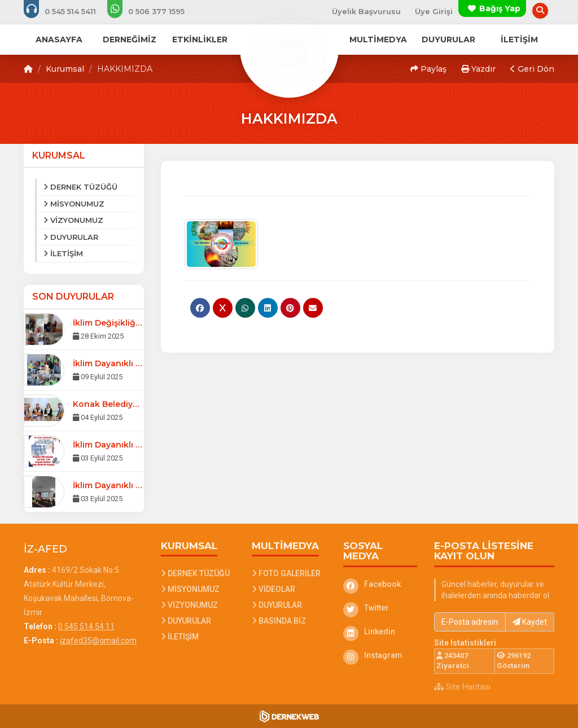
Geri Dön (532, 69)
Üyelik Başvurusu (366, 11)
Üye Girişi (434, 11)
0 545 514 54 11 (86, 626)
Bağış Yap (500, 8)
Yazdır (478, 69)
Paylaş (428, 69)
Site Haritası (462, 687)
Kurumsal (65, 69)
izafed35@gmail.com (98, 641)
